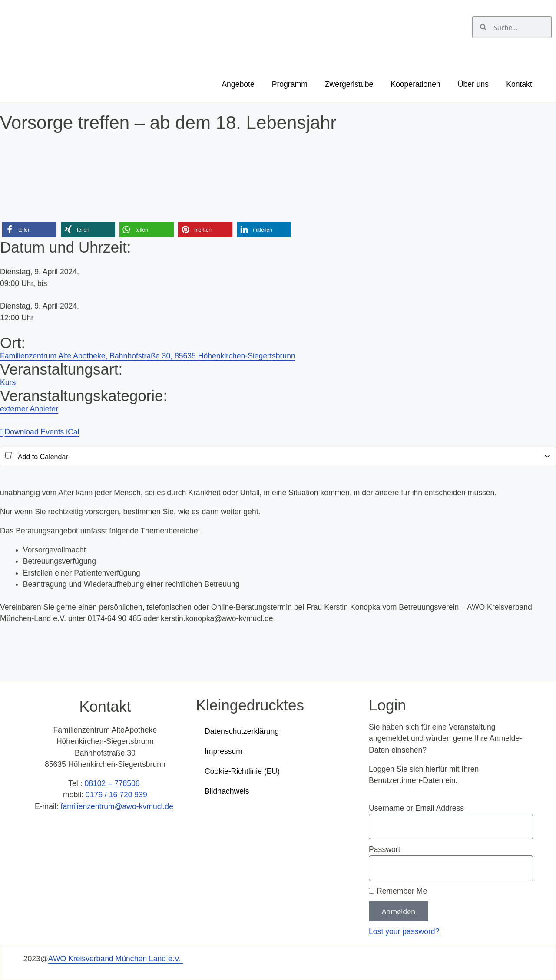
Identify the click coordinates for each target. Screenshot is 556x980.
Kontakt (519, 84)
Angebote (238, 84)
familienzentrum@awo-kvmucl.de (117, 806)
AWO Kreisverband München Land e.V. (116, 959)
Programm (290, 84)
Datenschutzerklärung (242, 731)
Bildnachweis (227, 791)
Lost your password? (404, 931)
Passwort (384, 849)
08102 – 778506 (113, 783)
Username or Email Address (416, 808)
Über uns (473, 84)
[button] (29, 230)
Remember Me (398, 891)
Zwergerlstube (349, 84)
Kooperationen (415, 84)
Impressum (223, 751)
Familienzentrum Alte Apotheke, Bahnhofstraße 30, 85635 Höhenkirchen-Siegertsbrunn (148, 356)
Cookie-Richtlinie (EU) (242, 771)
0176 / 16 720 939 (116, 795)
